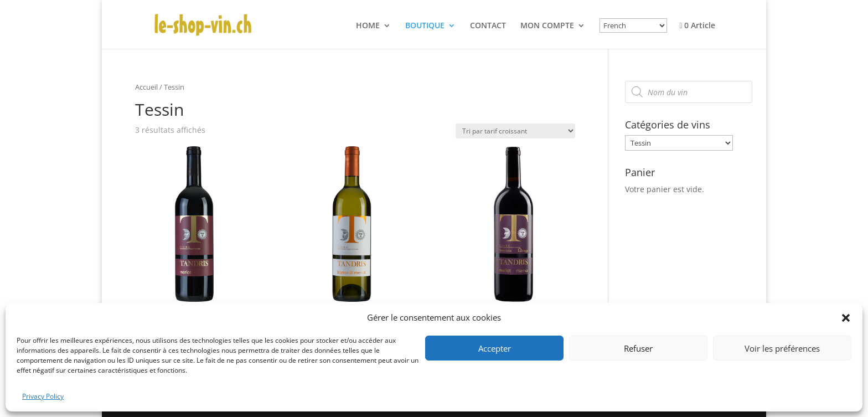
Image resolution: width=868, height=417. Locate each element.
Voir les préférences (782, 348)
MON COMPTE (547, 26)
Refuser (638, 348)
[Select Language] (633, 25)
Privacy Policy (43, 396)
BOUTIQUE (425, 26)
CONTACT (488, 26)
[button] (846, 318)
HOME (368, 26)
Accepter (495, 348)
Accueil (146, 87)
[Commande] (515, 131)
